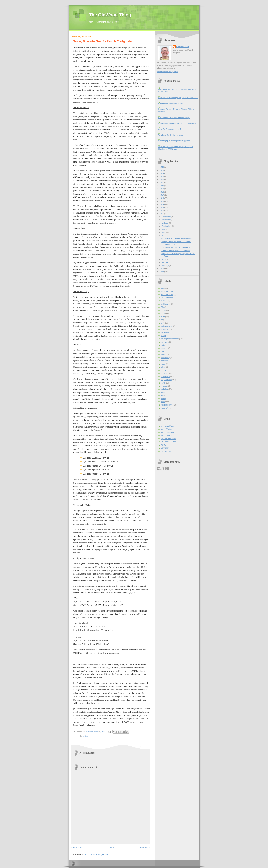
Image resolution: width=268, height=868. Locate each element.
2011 (162, 214)
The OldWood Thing (110, 15)
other (163, 367)
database (165, 329)
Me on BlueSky (167, 435)
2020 (162, 186)
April (164, 259)
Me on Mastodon (168, 432)
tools (163, 402)
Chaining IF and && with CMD (171, 103)
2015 (162, 201)
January (165, 266)
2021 (162, 182)
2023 (162, 176)
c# (162, 320)
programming (166, 380)
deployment (166, 332)
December (166, 217)
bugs (163, 313)
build (163, 317)
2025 (162, 170)
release (164, 386)
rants (163, 383)
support (164, 392)
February (166, 262)
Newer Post (77, 848)
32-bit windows (167, 295)
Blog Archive (166, 451)
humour (164, 348)
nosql (163, 364)
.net (162, 288)
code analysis (167, 326)
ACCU (163, 301)
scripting (164, 389)
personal (164, 373)
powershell (165, 377)
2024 (162, 173)
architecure (166, 304)
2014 (162, 204)
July (164, 229)
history (164, 345)
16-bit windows (167, 291)
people (164, 370)
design (164, 336)
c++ (162, 323)
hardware (165, 342)
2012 (162, 210)
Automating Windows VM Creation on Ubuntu (177, 123)
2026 (162, 167)
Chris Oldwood (183, 47)
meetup (164, 354)
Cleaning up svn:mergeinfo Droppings (174, 141)
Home (111, 848)
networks (165, 361)
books (163, 310)
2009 (162, 272)
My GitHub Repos (168, 439)
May (164, 235)
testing (86, 736)
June (164, 232)
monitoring (165, 358)
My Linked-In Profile (169, 442)
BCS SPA (165, 448)
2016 (162, 198)
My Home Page (167, 426)
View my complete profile (167, 72)
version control (167, 405)
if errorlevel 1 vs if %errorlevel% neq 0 (174, 117)
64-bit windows (167, 298)
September (167, 226)
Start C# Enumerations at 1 (170, 129)
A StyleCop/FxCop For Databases (176, 251)
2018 (162, 192)
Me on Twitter (166, 429)
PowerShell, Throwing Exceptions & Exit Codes (178, 98)
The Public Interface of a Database (176, 247)
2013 (162, 207)
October (165, 223)
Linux (163, 351)
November (166, 220)
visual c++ (165, 408)
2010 (162, 269)
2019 (162, 189)
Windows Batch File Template (171, 135)
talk (162, 395)
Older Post (144, 848)
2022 (162, 179)
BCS (163, 307)
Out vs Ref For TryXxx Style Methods (177, 238)
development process (170, 339)
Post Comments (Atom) (96, 854)
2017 (162, 195)
